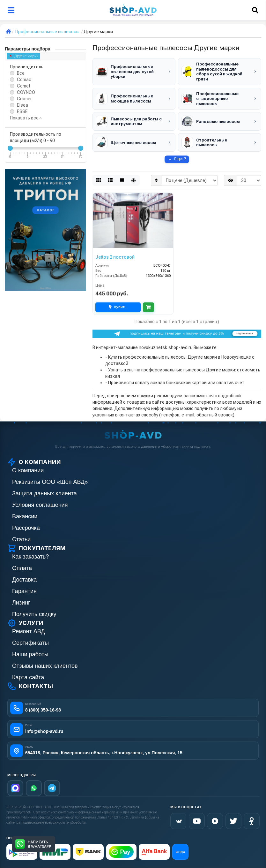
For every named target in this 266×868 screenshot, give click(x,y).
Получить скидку (34, 614)
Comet (24, 86)
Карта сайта (28, 677)
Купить (118, 307)
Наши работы (30, 654)
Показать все (26, 118)
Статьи (21, 539)
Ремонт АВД (29, 631)
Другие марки (24, 56)
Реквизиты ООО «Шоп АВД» (50, 482)
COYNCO (26, 92)
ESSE (22, 111)
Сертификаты (30, 643)
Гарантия (24, 591)
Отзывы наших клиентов (45, 666)
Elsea (22, 105)
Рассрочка (26, 528)
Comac (24, 80)
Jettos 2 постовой (115, 257)
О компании (28, 470)
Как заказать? (30, 557)
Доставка (24, 580)
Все (21, 73)
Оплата (22, 568)
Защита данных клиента (44, 493)
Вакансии (25, 516)
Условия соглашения (40, 505)
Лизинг (21, 603)
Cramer (24, 99)
